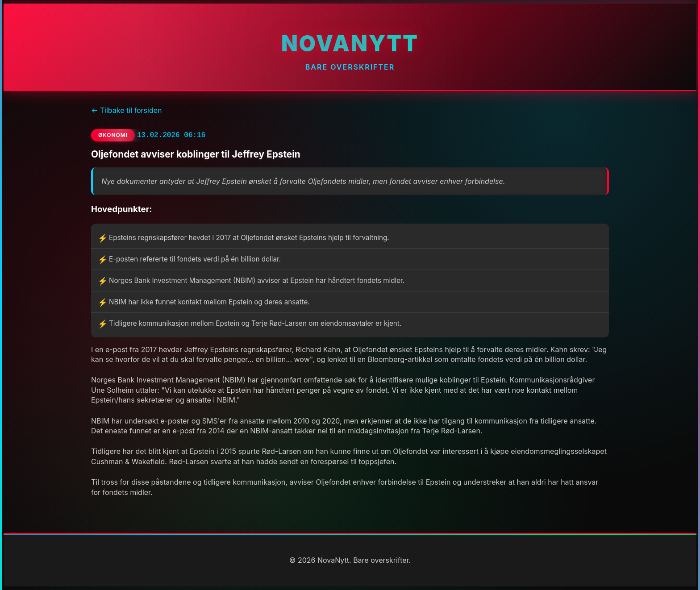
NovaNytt (350, 44)
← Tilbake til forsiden (126, 110)
